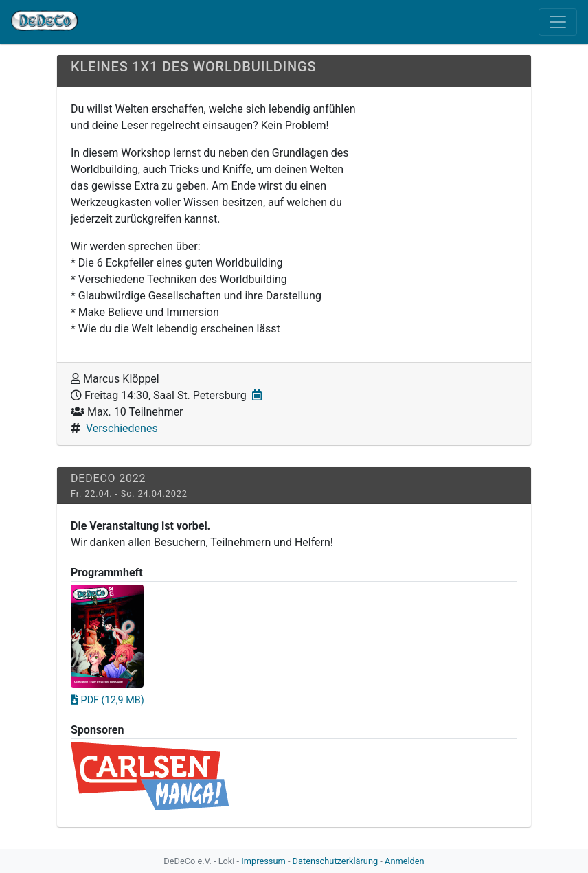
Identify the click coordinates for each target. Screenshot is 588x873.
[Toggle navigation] (558, 22)
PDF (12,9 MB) (108, 700)
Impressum (263, 861)
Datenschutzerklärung (336, 861)
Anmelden (405, 861)
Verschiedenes (122, 428)
